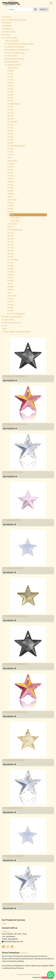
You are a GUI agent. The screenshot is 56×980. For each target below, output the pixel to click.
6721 (11, 227)
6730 (11, 239)
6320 (11, 137)
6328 (11, 140)
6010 (11, 77)
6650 (11, 191)
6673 (11, 203)
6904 (11, 281)
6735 (11, 248)
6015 (11, 83)
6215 (11, 119)
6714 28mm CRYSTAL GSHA (14, 760)
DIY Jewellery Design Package (15, 20)
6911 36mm (12, 296)
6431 (11, 152)
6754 (11, 257)
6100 (11, 110)
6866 (11, 272)
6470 (11, 167)
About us (24, 953)
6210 (11, 116)
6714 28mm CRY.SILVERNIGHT (15, 664)
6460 (10, 158)
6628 (11, 188)
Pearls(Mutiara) (13, 62)
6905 (10, 284)
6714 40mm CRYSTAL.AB (13, 472)
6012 (11, 80)
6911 (10, 293)
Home (4, 923)
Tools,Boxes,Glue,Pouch (13, 323)
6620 (11, 185)
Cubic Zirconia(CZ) (12, 41)
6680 (11, 206)
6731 (11, 242)
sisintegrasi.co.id (48, 978)
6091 (11, 107)
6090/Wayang (15, 104)
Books (5, 329)
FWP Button (7, 23)
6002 (11, 71)
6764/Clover (14, 260)
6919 (11, 302)
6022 (11, 89)
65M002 (11, 182)
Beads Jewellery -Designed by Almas (17, 332)
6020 (11, 86)
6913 (11, 299)
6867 (11, 275)
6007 (11, 74)
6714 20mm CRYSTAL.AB (13, 904)
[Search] (35, 9)
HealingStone (7, 29)
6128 (11, 113)
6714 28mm (15, 218)
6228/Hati (13, 122)
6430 (11, 149)
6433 (11, 155)
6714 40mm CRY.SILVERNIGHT (15, 376)
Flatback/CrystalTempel (16, 47)
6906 (11, 287)
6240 (11, 125)
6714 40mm (15, 221)
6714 (12, 215)
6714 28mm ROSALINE (12, 520)
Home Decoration (9, 32)
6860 (11, 266)
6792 (11, 263)
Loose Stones (9, 320)
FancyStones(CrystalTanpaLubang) (20, 44)
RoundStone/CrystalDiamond (18, 50)
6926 (11, 308)
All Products (7, 17)
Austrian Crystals (11, 38)
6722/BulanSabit (16, 230)
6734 (11, 245)
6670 (10, 197)
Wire (5, 326)
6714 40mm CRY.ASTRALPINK (15, 424)
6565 (11, 179)
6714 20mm (12, 224)
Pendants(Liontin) (14, 65)
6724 (11, 233)
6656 (11, 194)
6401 (11, 143)
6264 (11, 134)
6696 (11, 209)
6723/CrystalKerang (17, 314)
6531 (11, 173)
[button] (44, 9)
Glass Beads (7, 26)
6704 (11, 212)
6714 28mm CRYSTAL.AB (13, 808)
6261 (11, 128)
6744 (11, 251)
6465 (11, 164)
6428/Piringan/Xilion (17, 146)
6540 (11, 176)
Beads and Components (13, 317)
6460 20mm (12, 161)
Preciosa (7, 35)
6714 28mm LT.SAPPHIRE (13, 568)
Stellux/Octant (12, 56)
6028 (11, 92)
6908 (11, 290)
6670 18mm (12, 200)
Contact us (6, 931)
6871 (11, 278)
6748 (11, 254)
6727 (11, 236)
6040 (11, 98)
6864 (11, 269)
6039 (11, 95)
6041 (11, 101)
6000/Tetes (14, 68)
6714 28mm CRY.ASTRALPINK (15, 712)
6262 (11, 131)
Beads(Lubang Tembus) (16, 59)
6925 (11, 305)
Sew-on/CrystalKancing (16, 53)
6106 (11, 311)
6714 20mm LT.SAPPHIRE (13, 856)
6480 (11, 170)
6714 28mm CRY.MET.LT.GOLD (15, 616)
